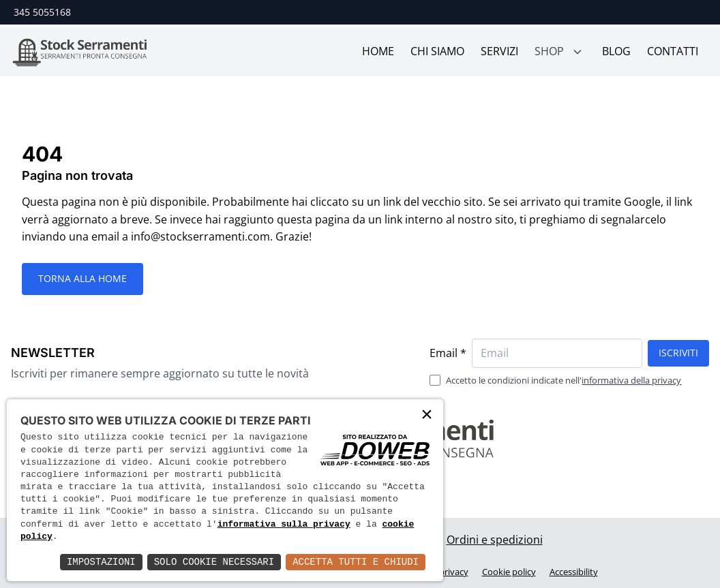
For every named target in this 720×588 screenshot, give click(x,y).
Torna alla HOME (82, 278)
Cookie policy (509, 572)
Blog (616, 51)
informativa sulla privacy (284, 525)
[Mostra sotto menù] (577, 52)
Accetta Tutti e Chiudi (356, 562)
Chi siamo (437, 51)
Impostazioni (101, 562)
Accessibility (574, 572)
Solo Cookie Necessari (214, 562)
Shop (549, 51)
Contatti (673, 51)
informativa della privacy (631, 380)
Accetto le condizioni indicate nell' (564, 380)
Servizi (499, 51)
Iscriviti (678, 353)
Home (378, 51)
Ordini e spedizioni (495, 540)
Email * (448, 353)
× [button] (427, 415)
